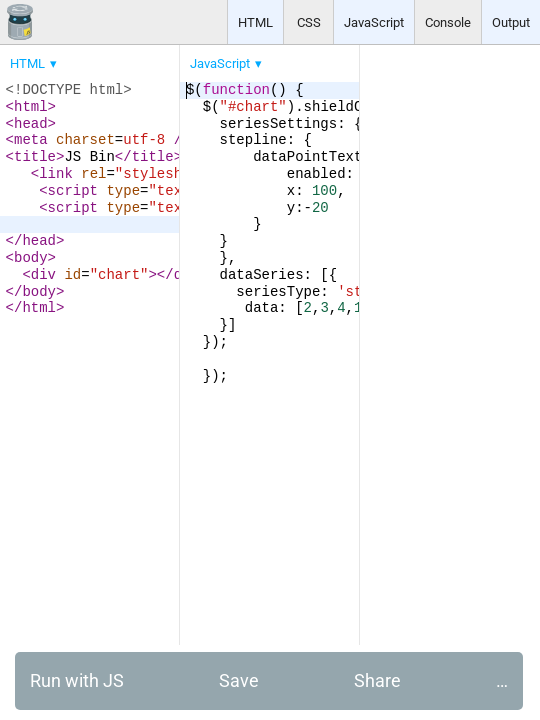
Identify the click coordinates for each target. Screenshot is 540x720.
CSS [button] (309, 22)
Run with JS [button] (77, 680)
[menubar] (160, 59)
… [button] (502, 680)
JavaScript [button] (374, 22)
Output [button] (511, 22)
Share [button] (377, 680)
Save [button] (239, 680)
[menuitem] (35, 63)
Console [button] (448, 22)
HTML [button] (255, 22)
